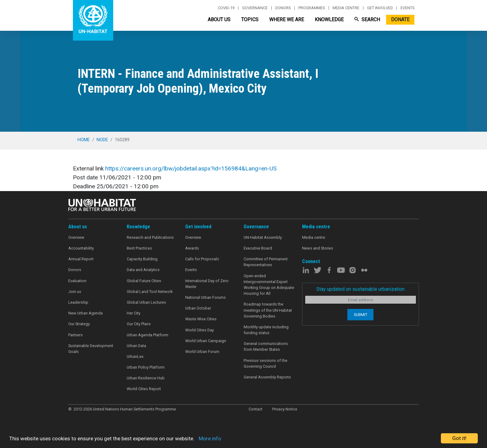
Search (367, 20)
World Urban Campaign (206, 341)
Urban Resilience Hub (146, 378)
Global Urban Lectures (146, 302)
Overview (76, 237)
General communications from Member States (266, 346)
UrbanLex (135, 356)
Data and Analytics (143, 270)
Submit (361, 315)
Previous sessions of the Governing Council (265, 363)
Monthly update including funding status (266, 330)
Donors (283, 8)
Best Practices (139, 248)
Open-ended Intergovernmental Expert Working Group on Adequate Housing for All (269, 285)
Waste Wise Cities (201, 319)
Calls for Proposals (202, 259)
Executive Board (258, 248)
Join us (75, 292)
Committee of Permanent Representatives (266, 262)
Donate (400, 20)
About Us (219, 20)
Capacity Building (142, 259)
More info (210, 438)
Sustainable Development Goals (91, 349)
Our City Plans (139, 324)
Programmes (312, 8)
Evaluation (77, 281)
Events (407, 8)
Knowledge (329, 20)
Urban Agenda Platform (148, 335)
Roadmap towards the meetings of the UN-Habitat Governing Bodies (268, 310)
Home (84, 140)
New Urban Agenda (86, 313)
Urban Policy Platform (146, 367)
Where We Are (287, 20)
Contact (255, 409)
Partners (76, 335)
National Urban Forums (206, 297)
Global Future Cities (144, 281)
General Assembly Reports (267, 377)
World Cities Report (144, 389)
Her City (134, 313)
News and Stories (318, 248)
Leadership (78, 302)
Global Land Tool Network (150, 292)
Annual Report (81, 259)
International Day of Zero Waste (207, 284)
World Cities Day (200, 330)
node (102, 140)
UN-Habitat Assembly (263, 237)
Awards (192, 248)
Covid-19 (226, 8)
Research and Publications (150, 237)
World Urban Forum (202, 352)
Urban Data (136, 346)
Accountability (81, 248)
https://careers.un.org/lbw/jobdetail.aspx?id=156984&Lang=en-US (191, 168)
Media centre (346, 8)
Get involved (380, 8)
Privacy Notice (285, 409)
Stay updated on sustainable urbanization (360, 289)
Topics (250, 20)
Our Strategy (79, 324)
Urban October (198, 308)
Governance (255, 8)
